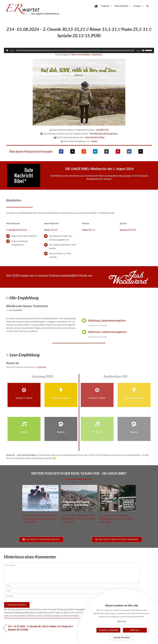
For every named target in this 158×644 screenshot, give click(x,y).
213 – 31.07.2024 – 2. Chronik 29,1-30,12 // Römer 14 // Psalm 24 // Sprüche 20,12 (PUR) (40, 628)
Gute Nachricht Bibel (95, 137)
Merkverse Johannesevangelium (107, 332)
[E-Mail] (141, 151)
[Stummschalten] (143, 50)
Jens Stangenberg (16, 310)
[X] (73, 151)
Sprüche (114, 134)
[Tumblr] (107, 151)
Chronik (93, 134)
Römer (107, 134)
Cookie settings (122, 638)
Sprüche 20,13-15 (128, 230)
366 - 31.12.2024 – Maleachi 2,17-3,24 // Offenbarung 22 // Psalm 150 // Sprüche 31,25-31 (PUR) (40, 519)
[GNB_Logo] (24, 165)
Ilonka (94, 141)
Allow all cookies (108, 630)
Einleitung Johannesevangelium (107, 321)
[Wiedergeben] (7, 50)
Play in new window (81, 55)
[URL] (72, 596)
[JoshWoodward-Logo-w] (128, 271)
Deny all (135, 630)
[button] (147, 6)
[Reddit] (84, 151)
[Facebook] (61, 151)
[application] (79, 50)
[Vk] (129, 151)
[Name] (72, 586)
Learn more (122, 621)
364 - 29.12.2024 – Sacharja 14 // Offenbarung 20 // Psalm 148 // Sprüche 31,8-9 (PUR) (117, 519)
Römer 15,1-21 (51, 230)
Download (96, 55)
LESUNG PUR (102, 130)
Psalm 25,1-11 (89, 230)
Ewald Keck (42, 367)
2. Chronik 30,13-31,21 (17, 230)
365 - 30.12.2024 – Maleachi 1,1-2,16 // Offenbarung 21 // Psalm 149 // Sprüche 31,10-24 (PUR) (78, 519)
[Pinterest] (118, 151)
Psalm (100, 134)
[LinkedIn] (95, 151)
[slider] (75, 50)
